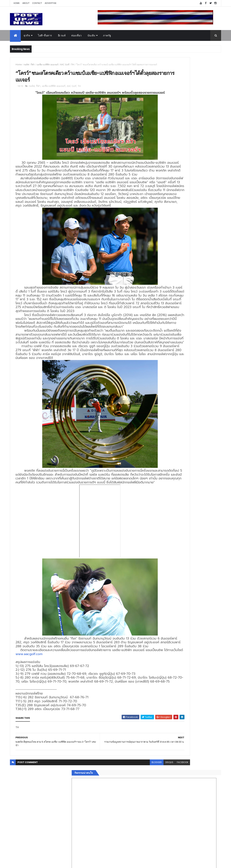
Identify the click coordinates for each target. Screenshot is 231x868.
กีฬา (33, 64)
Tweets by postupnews (170, 340)
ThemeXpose (30, 863)
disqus (128, 844)
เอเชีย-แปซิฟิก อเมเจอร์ (47, 64)
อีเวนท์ (62, 35)
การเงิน (160, 560)
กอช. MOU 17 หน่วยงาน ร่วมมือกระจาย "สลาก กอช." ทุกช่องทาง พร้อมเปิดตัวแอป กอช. (196, 372)
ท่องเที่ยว (77, 35)
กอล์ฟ (26, 64)
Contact (37, 3)
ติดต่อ (159, 586)
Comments (205, 595)
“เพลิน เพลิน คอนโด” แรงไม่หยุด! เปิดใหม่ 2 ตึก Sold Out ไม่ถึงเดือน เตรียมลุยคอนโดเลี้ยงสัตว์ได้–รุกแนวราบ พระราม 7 (196, 359)
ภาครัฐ (107, 35)
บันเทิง (91, 35)
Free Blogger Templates (53, 863)
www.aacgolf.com (78, 732)
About (26, 3)
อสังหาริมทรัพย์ (164, 543)
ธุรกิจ (27, 35)
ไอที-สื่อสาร (45, 35)
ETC (160, 613)
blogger (115, 844)
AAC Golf (65, 64)
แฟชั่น (159, 573)
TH (73, 64)
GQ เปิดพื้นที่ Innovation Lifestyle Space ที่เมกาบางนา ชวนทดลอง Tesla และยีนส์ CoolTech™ (196, 389)
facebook (141, 844)
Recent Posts (172, 595)
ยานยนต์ (160, 547)
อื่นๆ (158, 581)
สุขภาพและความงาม (167, 569)
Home (17, 3)
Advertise (51, 3)
